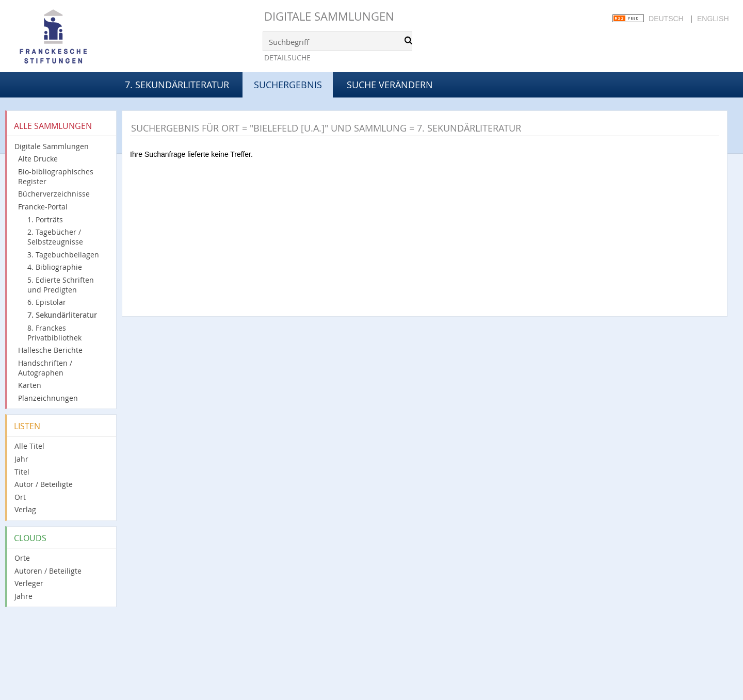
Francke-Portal (43, 207)
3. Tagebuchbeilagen (63, 255)
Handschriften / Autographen (45, 368)
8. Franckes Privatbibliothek (54, 333)
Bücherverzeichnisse (54, 194)
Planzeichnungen (48, 398)
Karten (30, 385)
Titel (22, 472)
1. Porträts (45, 219)
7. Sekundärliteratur (177, 85)
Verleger (29, 583)
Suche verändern (390, 85)
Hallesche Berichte (50, 350)
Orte (22, 558)
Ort (20, 497)
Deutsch (666, 19)
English (713, 19)
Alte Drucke (38, 159)
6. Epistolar (47, 302)
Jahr (21, 459)
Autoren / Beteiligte (48, 571)
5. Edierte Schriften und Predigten (61, 285)
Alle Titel (29, 446)
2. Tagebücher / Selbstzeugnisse (55, 237)
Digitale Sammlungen (329, 16)
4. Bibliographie (55, 267)
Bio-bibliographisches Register (56, 176)
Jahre (23, 596)
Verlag (25, 509)
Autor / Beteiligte (44, 484)
